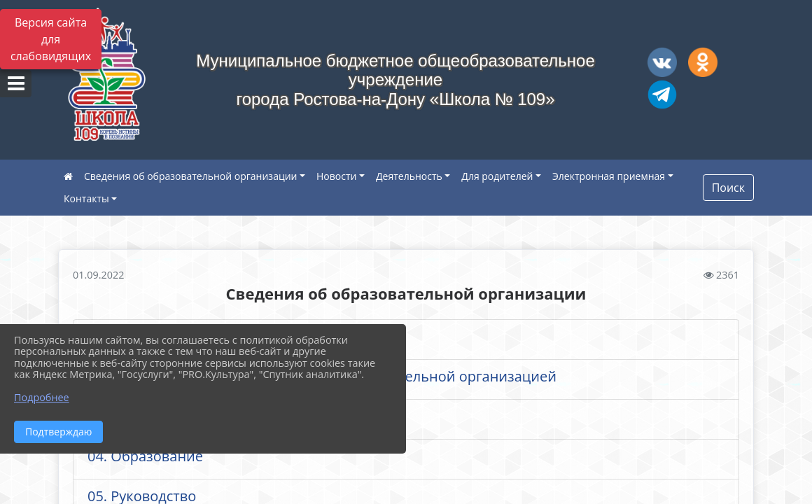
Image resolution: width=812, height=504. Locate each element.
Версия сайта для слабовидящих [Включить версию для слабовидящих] (51, 39)
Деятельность (409, 176)
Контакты (86, 198)
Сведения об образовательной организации (190, 176)
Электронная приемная (609, 176)
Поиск (728, 188)
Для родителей (497, 176)
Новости (336, 176)
